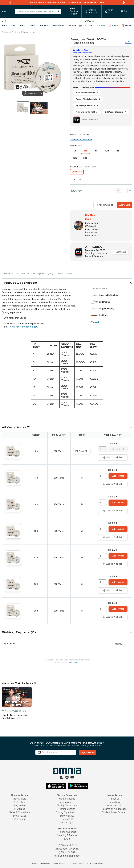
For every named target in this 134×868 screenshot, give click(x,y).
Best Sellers (19, 802)
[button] (67, 283)
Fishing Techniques (67, 806)
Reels (32, 26)
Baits (4, 26)
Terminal (44, 26)
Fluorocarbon (28, 32)
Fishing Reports (67, 799)
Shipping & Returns (67, 835)
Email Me (82, 451)
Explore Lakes (67, 816)
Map (88, 26)
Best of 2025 (19, 816)
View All (95, 322)
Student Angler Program (114, 812)
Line (13, 26)
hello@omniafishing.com (67, 856)
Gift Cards (20, 819)
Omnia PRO (67, 819)
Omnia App (67, 823)
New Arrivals (20, 799)
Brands (113, 26)
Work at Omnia (115, 806)
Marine (72, 26)
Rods (23, 26)
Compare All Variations (81, 140)
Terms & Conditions (80, 864)
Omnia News (114, 802)
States (100, 26)
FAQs (67, 839)
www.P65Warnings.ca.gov (23, 327)
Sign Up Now (93, 752)
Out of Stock (118, 449)
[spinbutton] (102, 449)
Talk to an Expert (67, 832)
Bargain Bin (20, 806)
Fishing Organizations (67, 812)
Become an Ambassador (115, 809)
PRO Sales (19, 809)
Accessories (59, 26)
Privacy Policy (99, 864)
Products (6, 32)
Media (126, 26)
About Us (115, 799)
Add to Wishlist (104, 205)
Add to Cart (125, 205)
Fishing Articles (67, 802)
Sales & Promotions (20, 812)
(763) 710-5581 (67, 852)
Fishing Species (67, 809)
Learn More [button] (121, 252)
